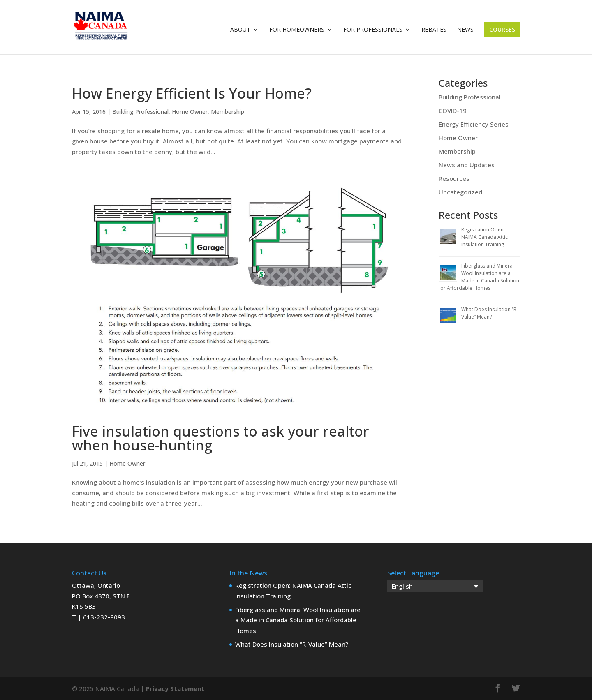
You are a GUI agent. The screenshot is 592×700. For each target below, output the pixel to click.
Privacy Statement (175, 688)
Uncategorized (460, 192)
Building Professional (140, 112)
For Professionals (373, 30)
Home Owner (190, 112)
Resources (454, 178)
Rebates (434, 30)
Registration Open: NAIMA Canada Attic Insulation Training (484, 237)
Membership (228, 112)
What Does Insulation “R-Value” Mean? (490, 313)
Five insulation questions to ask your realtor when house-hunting (221, 438)
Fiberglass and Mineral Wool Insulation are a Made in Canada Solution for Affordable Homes (479, 277)
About (240, 30)
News (465, 30)
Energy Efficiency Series (474, 124)
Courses (502, 29)
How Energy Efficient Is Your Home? (192, 93)
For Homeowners (297, 30)
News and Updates (467, 165)
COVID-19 (453, 111)
